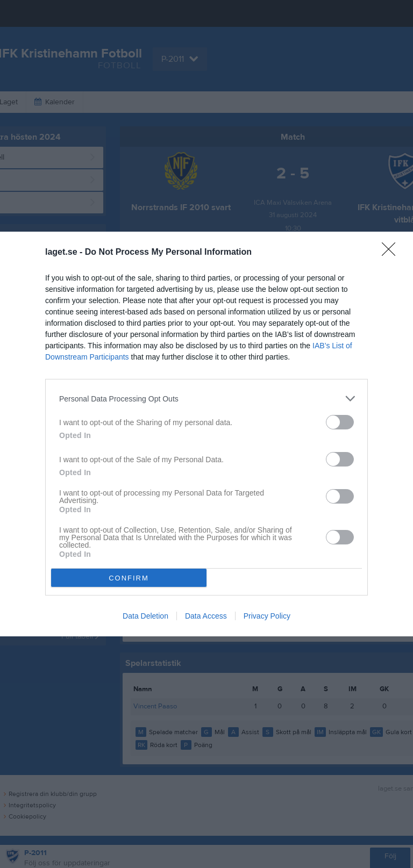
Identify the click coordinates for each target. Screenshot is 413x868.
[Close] (392, 253)
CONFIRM (129, 578)
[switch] (340, 422)
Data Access (206, 616)
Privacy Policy (267, 616)
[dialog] (206, 434)
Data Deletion (145, 616)
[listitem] (206, 399)
